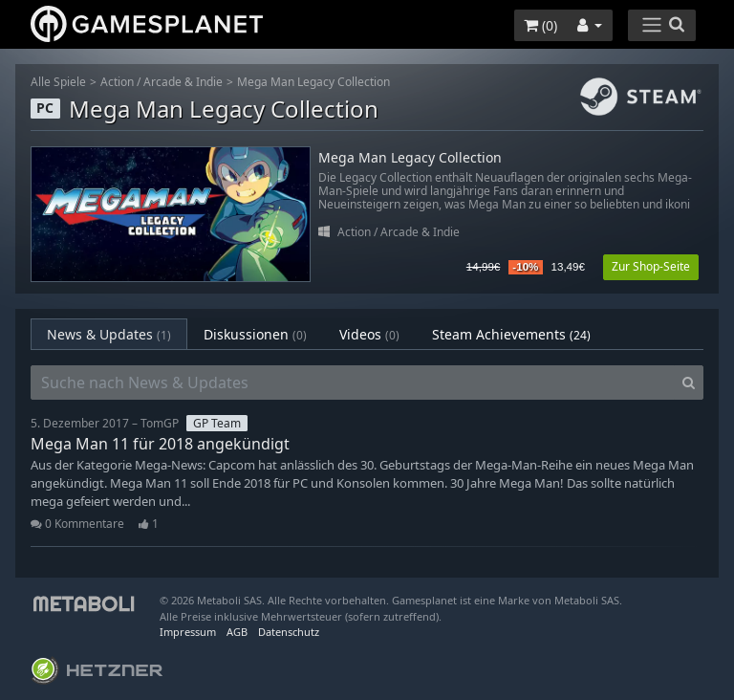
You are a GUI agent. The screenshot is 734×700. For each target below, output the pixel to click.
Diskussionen (255, 334)
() (540, 25)
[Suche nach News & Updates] (353, 383)
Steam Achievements (511, 334)
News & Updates (109, 334)
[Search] (689, 383)
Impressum (188, 632)
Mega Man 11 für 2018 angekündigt (160, 444)
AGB (237, 632)
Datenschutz (289, 632)
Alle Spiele (58, 82)
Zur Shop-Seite (651, 266)
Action (117, 82)
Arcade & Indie (183, 82)
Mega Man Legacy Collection (313, 82)
